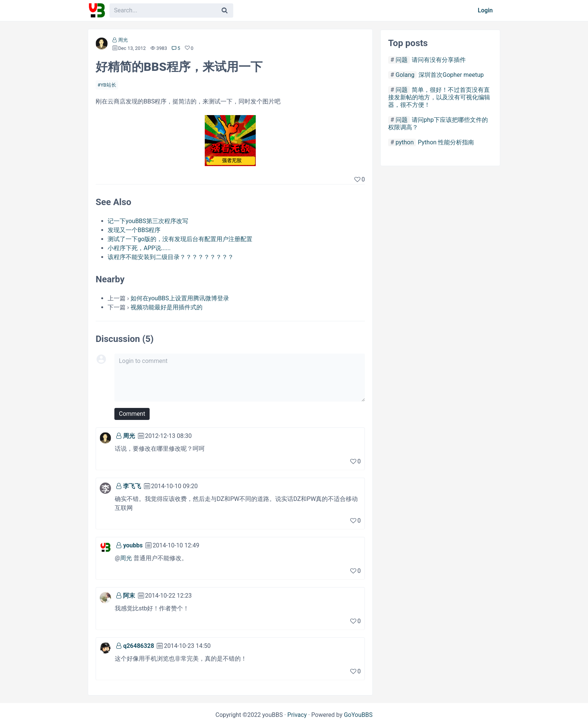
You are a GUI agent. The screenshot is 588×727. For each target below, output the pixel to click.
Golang (405, 75)
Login (485, 10)
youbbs (133, 545)
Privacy (297, 715)
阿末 (129, 596)
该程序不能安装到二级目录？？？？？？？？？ (171, 257)
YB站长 (108, 85)
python (405, 142)
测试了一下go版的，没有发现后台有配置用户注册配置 (180, 239)
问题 (402, 60)
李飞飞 (132, 486)
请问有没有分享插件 (439, 60)
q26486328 (138, 646)
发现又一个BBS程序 (134, 230)
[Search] (225, 10)
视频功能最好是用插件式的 (166, 307)
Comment (132, 414)
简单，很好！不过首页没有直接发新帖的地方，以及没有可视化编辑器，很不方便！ (439, 97)
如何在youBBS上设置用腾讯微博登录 (180, 298)
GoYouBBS (358, 715)
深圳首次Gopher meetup (451, 75)
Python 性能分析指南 (446, 142)
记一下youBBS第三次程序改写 (148, 221)
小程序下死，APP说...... (139, 248)
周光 (123, 40)
